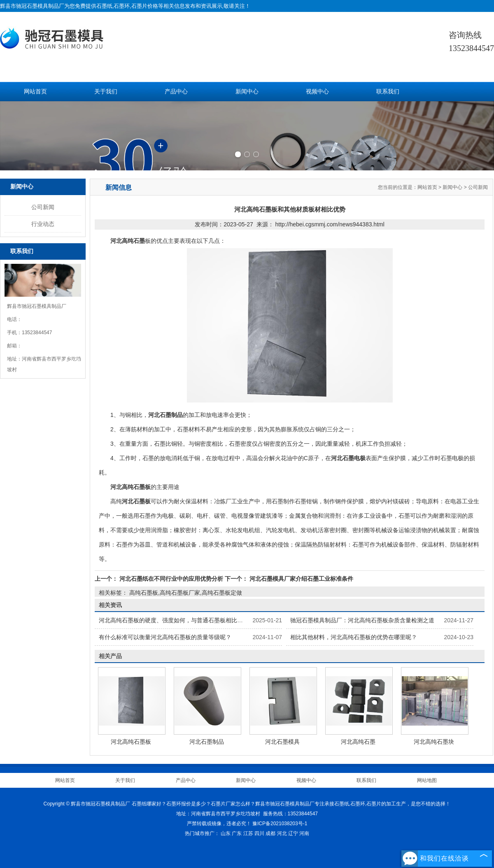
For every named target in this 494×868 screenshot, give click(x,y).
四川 (259, 833)
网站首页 (35, 92)
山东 (226, 833)
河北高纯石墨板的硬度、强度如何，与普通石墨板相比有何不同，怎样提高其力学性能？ (211, 620)
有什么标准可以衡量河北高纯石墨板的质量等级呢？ (165, 637)
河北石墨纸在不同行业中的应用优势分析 (171, 579)
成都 (270, 833)
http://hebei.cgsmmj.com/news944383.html (330, 224)
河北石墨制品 (207, 742)
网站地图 (427, 780)
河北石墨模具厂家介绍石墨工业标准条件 (301, 579)
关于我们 (106, 92)
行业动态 (43, 224)
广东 (237, 833)
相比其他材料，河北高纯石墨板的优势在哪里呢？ (354, 637)
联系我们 (388, 92)
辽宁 (293, 833)
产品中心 (176, 92)
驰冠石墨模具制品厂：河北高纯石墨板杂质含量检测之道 (362, 620)
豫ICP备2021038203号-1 (280, 824)
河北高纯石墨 (358, 742)
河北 (282, 833)
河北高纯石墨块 (434, 742)
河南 (304, 833)
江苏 (248, 833)
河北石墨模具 (282, 742)
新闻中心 (247, 92)
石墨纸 (104, 6)
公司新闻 (43, 207)
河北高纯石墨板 (131, 742)
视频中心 (317, 92)
